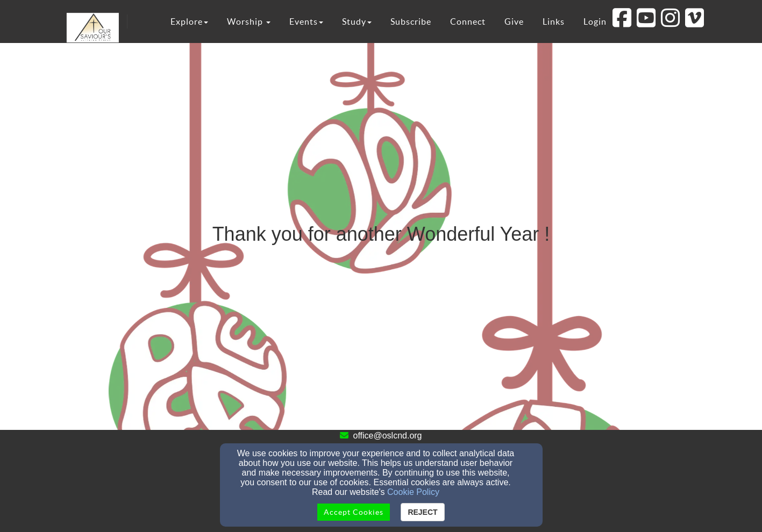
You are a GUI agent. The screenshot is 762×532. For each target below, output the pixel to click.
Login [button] (595, 21)
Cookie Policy (413, 492)
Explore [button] (189, 21)
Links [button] (554, 21)
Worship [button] (249, 21)
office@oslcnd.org (387, 436)
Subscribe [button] (411, 21)
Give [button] (514, 21)
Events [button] (306, 21)
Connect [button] (468, 21)
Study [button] (357, 21)
